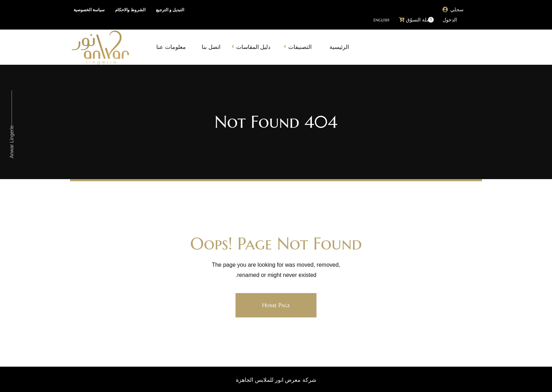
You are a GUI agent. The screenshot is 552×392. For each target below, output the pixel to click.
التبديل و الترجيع (170, 10)
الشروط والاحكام (130, 10)
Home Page (276, 305)
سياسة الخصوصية (89, 10)
